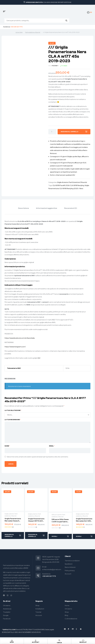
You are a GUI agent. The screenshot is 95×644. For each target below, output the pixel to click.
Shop (12, 642)
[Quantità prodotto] (52, 132)
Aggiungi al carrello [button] (9, 535)
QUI (39, 358)
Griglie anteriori (63, 182)
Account (36, 642)
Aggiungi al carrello (69, 132)
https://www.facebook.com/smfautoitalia (20, 338)
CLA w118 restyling (77, 185)
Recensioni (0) (71, 208)
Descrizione (24, 208)
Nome (7, 446)
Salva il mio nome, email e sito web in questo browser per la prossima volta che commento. (38, 457)
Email (52, 446)
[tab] (24, 208)
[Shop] (12, 641)
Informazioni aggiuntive (47, 208)
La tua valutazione (13, 410)
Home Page (19, 32)
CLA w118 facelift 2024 (61, 185)
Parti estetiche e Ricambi (33, 32)
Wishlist (83, 642)
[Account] (36, 641)
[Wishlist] (83, 641)
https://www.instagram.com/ (15, 347)
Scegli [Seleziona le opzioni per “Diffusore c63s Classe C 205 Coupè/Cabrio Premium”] (54, 536)
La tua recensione (13, 420)
